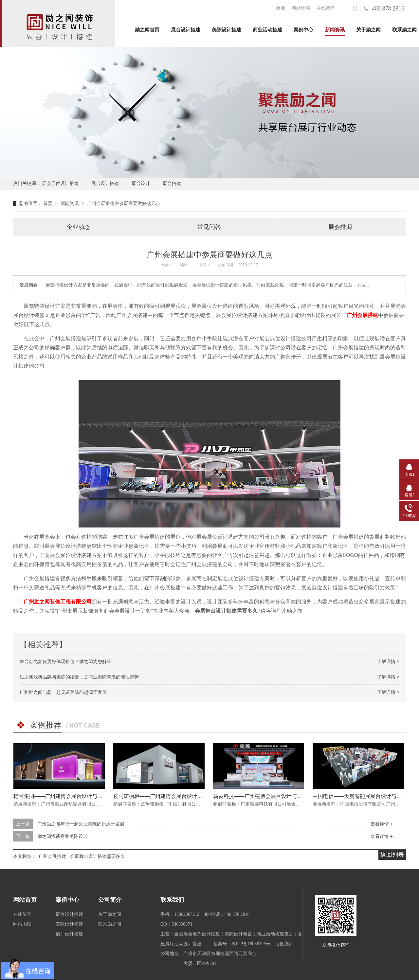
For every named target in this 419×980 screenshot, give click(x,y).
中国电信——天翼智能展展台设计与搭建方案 (365, 796)
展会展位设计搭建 (60, 183)
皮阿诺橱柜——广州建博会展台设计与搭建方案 (168, 796)
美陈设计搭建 (227, 30)
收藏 (281, 8)
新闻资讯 (335, 30)
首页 (48, 203)
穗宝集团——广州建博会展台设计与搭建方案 (66, 796)
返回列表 (392, 855)
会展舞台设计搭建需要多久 (98, 856)
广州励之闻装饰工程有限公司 (58, 602)
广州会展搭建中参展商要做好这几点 (124, 203)
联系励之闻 (404, 30)
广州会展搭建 (362, 315)
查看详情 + (382, 824)
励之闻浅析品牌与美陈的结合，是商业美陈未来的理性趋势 (79, 677)
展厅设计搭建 (69, 934)
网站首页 (25, 900)
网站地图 (301, 8)
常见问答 (209, 227)
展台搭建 (172, 183)
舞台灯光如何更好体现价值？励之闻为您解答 (65, 661)
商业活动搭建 (267, 30)
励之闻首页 (147, 30)
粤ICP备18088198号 (251, 944)
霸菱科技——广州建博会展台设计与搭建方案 (265, 796)
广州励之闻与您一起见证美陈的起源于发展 (63, 692)
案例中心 (303, 30)
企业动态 (78, 227)
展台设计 (141, 183)
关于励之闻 (368, 30)
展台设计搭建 (186, 30)
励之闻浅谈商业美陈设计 (63, 836)
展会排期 (340, 227)
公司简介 (110, 900)
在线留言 (326, 8)
